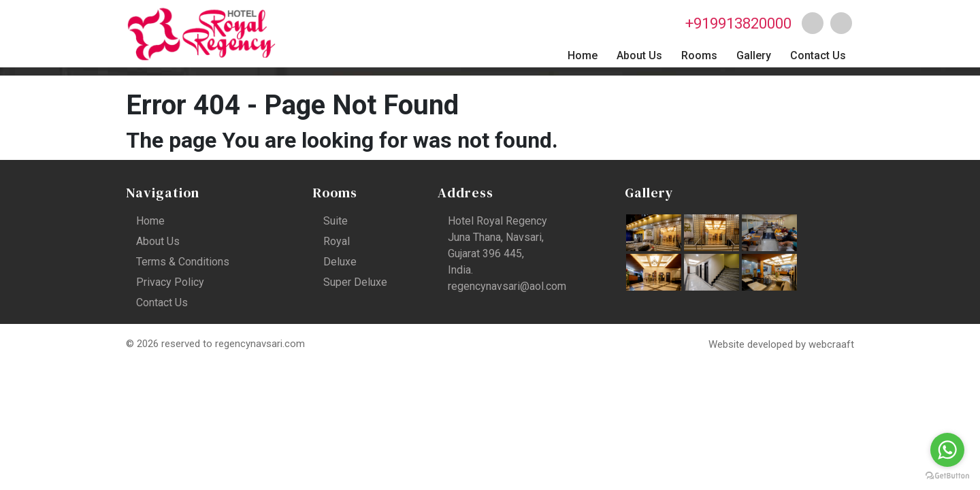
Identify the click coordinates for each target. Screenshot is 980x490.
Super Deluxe (355, 282)
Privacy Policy (170, 282)
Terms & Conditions (183, 262)
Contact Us (818, 55)
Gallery (754, 55)
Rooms (699, 55)
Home (583, 55)
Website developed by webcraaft (781, 344)
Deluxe (340, 262)
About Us (639, 55)
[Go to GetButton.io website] (947, 476)
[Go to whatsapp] (947, 450)
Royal (337, 241)
